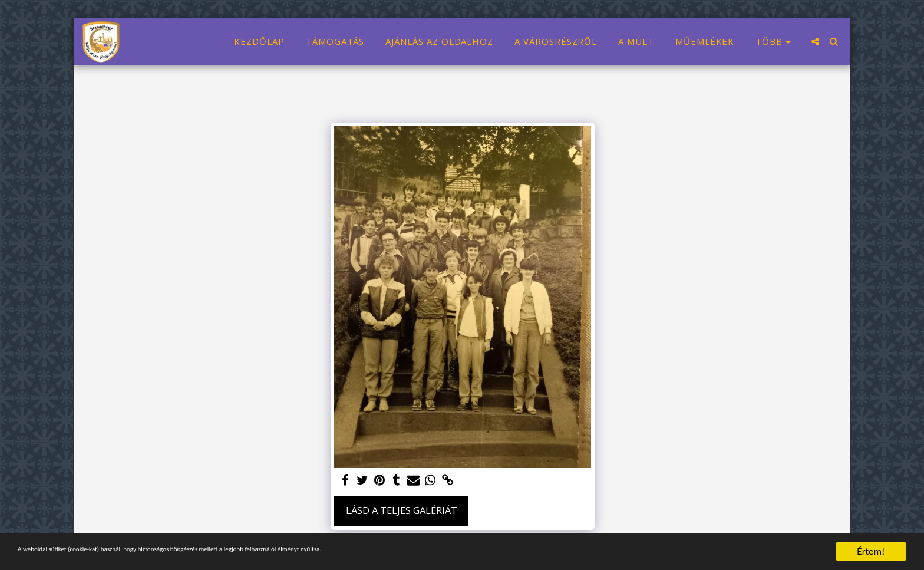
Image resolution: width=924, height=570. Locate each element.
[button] (815, 42)
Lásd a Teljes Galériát (402, 510)
